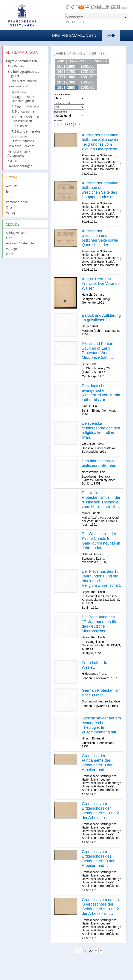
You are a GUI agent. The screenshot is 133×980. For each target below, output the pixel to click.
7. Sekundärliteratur (26, 131)
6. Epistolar (19, 126)
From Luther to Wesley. (94, 665)
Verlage (11, 249)
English (120, 8)
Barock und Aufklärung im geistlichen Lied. (101, 318)
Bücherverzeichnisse (22, 81)
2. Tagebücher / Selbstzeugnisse (23, 99)
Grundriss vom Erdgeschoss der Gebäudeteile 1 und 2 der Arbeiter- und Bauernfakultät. (100, 811)
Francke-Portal (18, 86)
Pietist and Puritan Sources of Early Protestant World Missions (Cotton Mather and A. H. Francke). (97, 351)
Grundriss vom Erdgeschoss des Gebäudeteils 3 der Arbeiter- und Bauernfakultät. (98, 859)
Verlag (11, 212)
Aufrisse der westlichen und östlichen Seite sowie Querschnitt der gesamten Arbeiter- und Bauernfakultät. (100, 238)
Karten (12, 161)
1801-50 (87, 77)
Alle (60, 61)
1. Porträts (19, 92)
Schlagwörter (15, 233)
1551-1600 (66, 66)
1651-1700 (66, 72)
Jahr (9, 191)
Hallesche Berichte (21, 146)
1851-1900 (66, 82)
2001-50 (87, 88)
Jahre (10, 254)
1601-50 (87, 66)
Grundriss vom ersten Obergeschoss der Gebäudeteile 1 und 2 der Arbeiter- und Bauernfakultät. (100, 907)
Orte (9, 207)
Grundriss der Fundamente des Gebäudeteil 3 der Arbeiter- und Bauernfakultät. (97, 763)
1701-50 (87, 72)
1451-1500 (78, 61)
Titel (9, 197)
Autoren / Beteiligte (20, 243)
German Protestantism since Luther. (101, 693)
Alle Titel (12, 186)
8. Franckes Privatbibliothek (23, 139)
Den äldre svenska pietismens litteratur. (99, 463)
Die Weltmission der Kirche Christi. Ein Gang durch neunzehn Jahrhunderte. (101, 541)
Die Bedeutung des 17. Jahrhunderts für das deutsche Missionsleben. (99, 624)
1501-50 (100, 61)
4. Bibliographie (23, 111)
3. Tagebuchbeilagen (26, 106)
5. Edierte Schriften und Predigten (25, 119)
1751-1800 (66, 77)
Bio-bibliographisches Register (23, 74)
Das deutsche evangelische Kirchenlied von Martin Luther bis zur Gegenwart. (101, 393)
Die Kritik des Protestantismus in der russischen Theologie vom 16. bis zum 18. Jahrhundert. (101, 500)
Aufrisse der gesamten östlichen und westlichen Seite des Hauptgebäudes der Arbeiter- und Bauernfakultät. (101, 190)
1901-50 (87, 82)
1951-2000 (66, 88)
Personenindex (17, 202)
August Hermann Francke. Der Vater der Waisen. (101, 284)
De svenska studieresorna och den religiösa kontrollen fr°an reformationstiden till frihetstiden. (101, 431)
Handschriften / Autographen (19, 153)
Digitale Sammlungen (74, 35)
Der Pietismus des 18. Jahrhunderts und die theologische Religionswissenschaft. (101, 578)
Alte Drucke (16, 66)
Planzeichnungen (20, 166)
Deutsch (101, 8)
